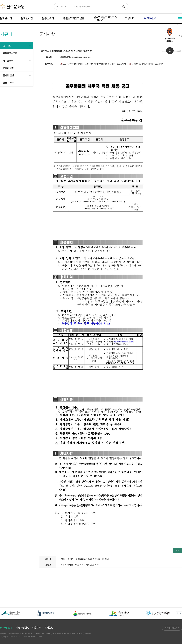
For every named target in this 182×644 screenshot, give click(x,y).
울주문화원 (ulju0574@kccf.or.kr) (75, 57)
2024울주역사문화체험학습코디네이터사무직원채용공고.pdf (88, 64)
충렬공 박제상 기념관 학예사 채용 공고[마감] (80, 565)
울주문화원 (13, 7)
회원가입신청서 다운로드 (28, 627)
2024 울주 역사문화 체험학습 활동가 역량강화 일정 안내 (85, 559)
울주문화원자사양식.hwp (141, 64)
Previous (177, 613)
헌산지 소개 (6, 628)
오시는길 (49, 627)
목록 (177, 550)
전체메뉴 (180, 19)
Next (180, 613)
